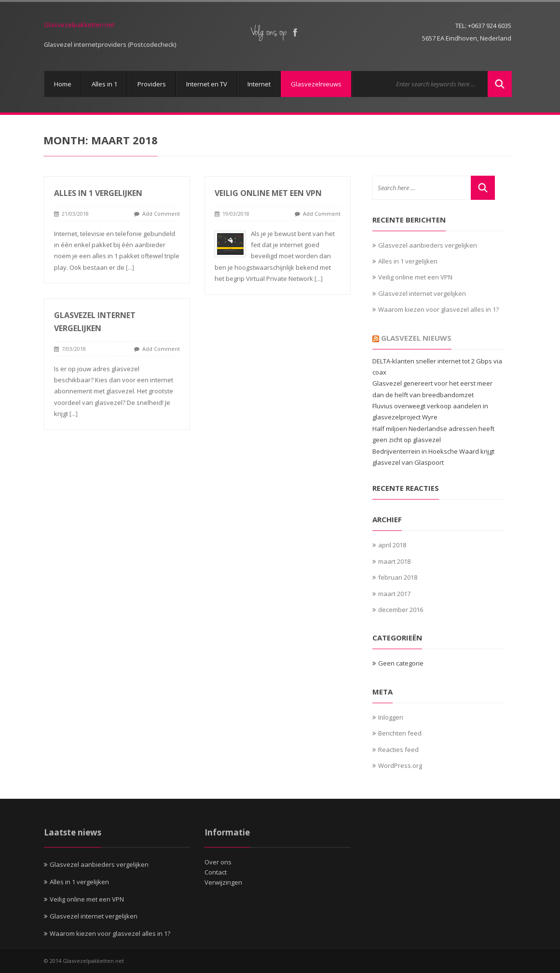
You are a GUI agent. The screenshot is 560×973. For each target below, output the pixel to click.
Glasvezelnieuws (316, 84)
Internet (259, 84)
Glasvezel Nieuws (416, 338)
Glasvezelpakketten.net (79, 25)
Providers (152, 84)
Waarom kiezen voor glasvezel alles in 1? (438, 309)
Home (63, 84)
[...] (130, 267)
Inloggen (391, 717)
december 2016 (401, 610)
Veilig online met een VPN (268, 193)
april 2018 (392, 545)
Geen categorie (401, 663)
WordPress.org (400, 765)
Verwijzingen (223, 882)
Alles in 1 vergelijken (98, 193)
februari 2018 (398, 577)
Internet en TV (207, 84)
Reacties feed (398, 750)
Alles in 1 (104, 84)
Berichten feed (400, 733)
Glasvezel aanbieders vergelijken (428, 245)
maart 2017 (394, 594)
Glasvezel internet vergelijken (422, 293)
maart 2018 (394, 561)
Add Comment (161, 214)
